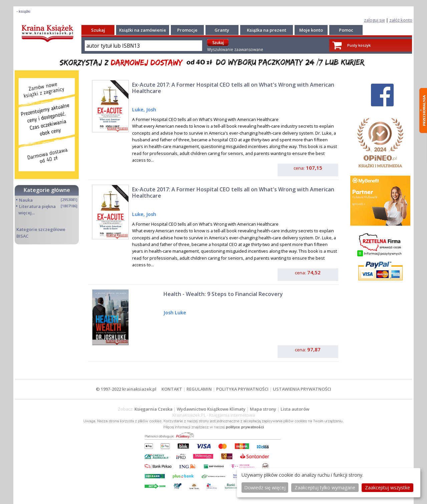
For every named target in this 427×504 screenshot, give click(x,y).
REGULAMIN (199, 389)
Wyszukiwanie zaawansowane (235, 49)
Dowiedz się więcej (265, 487)
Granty (222, 30)
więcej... (27, 213)
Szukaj (98, 30)
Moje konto (311, 30)
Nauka (26, 200)
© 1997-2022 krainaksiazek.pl (126, 389)
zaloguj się (374, 20)
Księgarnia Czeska (153, 409)
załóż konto (401, 20)
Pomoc (346, 30)
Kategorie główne (47, 190)
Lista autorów (295, 409)
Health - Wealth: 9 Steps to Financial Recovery (223, 294)
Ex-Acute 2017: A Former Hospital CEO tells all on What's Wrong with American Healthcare (233, 88)
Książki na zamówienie (143, 30)
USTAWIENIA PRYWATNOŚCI (302, 389)
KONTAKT (172, 389)
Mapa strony (263, 409)
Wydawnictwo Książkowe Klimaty (211, 409)
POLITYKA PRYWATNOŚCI (242, 389)
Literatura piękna (37, 206)
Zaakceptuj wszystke (387, 487)
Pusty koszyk (359, 45)
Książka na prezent (267, 30)
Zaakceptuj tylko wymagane (325, 487)
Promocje (187, 30)
